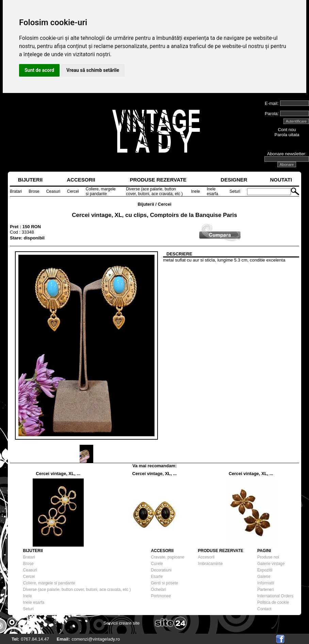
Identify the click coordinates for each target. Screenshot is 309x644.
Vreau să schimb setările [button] (93, 70)
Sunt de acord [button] (39, 70)
